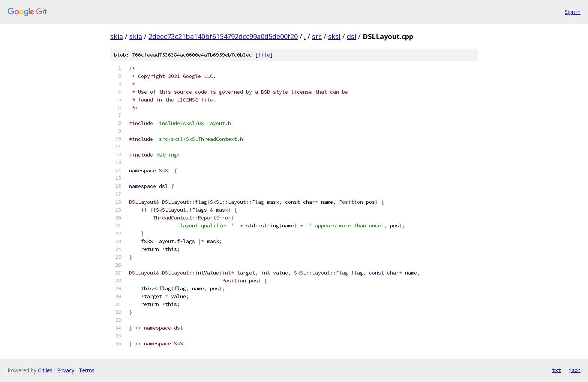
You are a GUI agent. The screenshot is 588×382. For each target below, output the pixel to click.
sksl (334, 36)
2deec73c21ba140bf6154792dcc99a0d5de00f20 (223, 36)
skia (117, 36)
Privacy (66, 370)
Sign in (573, 12)
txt (556, 370)
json (574, 370)
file (264, 55)
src (317, 36)
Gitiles (45, 370)
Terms (87, 370)
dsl (352, 36)
